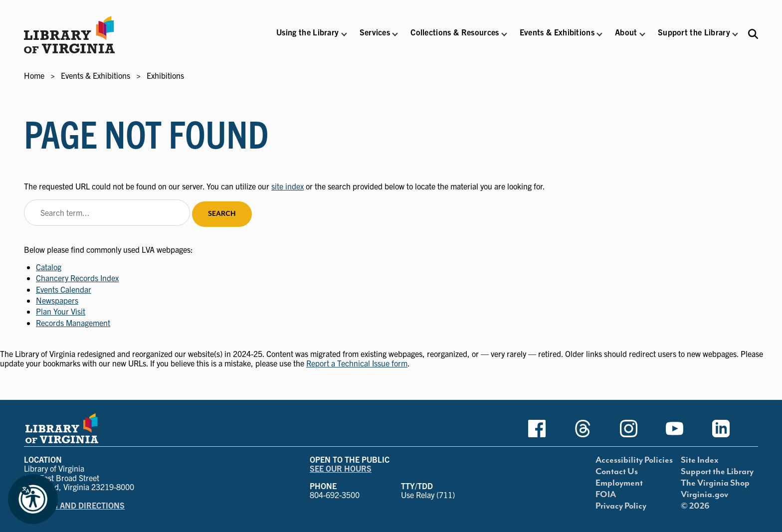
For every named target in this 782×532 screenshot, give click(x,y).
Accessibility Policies (634, 460)
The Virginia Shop (715, 483)
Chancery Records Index (77, 278)
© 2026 (695, 506)
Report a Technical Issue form (357, 363)
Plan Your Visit (61, 311)
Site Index (700, 460)
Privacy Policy (621, 506)
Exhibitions (165, 75)
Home (34, 75)
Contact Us (617, 472)
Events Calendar (64, 289)
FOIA (606, 495)
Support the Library (717, 472)
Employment (619, 483)
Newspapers (57, 300)
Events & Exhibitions (96, 75)
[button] (307, 39)
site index (288, 186)
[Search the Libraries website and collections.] (753, 34)
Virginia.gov (704, 495)
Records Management (73, 323)
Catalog (49, 267)
